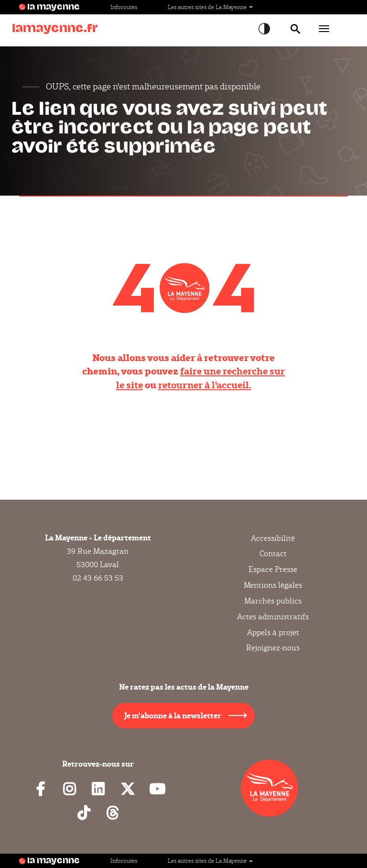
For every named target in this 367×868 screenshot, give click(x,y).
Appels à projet (273, 632)
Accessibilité (273, 538)
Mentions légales (273, 585)
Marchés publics (273, 601)
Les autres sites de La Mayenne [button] (210, 7)
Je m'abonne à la (173, 715)
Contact (273, 554)
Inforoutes (124, 7)
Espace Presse (273, 569)
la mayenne (54, 7)
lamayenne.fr (55, 28)
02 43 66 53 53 (98, 578)
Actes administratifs (273, 617)
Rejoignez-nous (273, 648)
